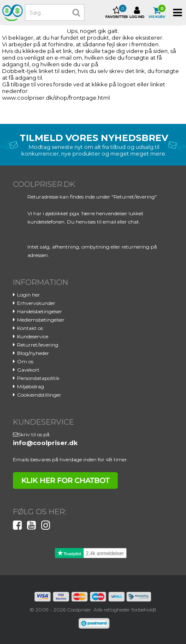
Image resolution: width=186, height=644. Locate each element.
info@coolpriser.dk (45, 443)
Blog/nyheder (33, 353)
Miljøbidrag (31, 386)
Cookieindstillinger (39, 395)
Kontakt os (30, 328)
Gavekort (28, 370)
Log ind (137, 13)
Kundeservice (33, 336)
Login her (29, 295)
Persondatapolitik (38, 378)
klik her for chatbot (65, 480)
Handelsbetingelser (40, 311)
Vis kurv (157, 13)
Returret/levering (38, 345)
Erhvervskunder (36, 303)
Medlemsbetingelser (41, 320)
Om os (25, 361)
